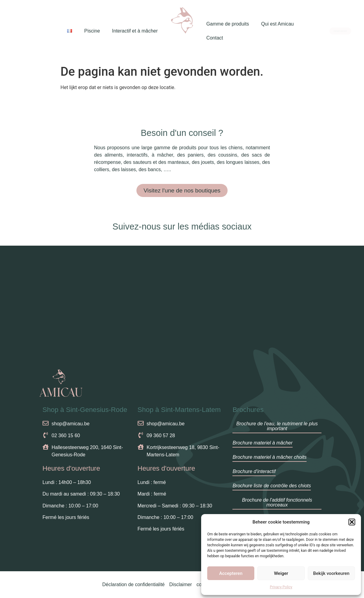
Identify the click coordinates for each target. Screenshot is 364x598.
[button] (352, 522)
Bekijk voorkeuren (331, 573)
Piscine (92, 31)
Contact (215, 38)
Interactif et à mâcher (135, 31)
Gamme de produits (228, 24)
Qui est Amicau (277, 24)
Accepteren (231, 573)
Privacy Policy (281, 587)
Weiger (281, 573)
